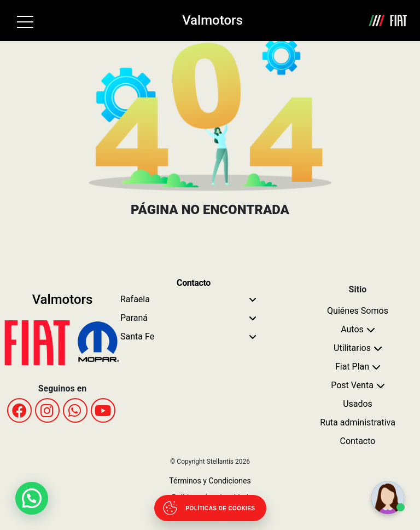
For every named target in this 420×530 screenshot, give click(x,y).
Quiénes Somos (358, 311)
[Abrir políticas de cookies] (210, 508)
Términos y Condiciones (210, 481)
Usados (358, 404)
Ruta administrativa (358, 422)
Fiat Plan (352, 367)
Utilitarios (352, 348)
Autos (352, 329)
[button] (32, 498)
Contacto (358, 441)
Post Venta (352, 385)
